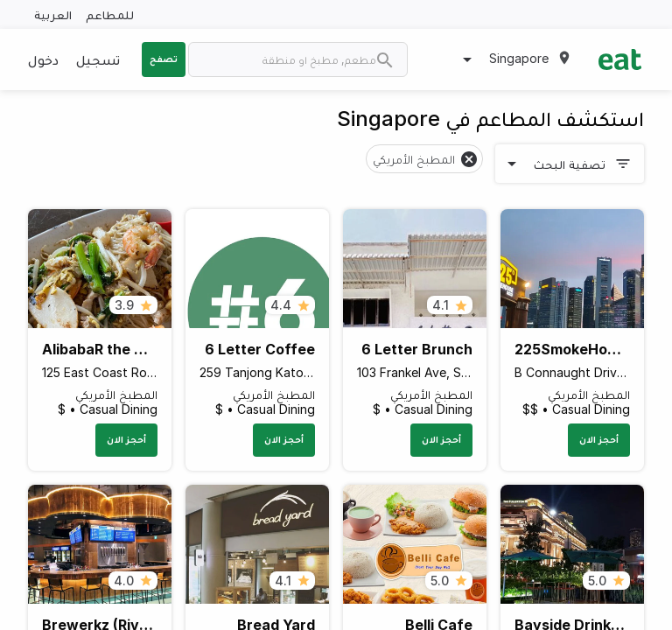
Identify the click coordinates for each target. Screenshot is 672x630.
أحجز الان (599, 439)
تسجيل (98, 59)
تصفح (164, 59)
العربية (53, 14)
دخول (43, 59)
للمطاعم (110, 14)
